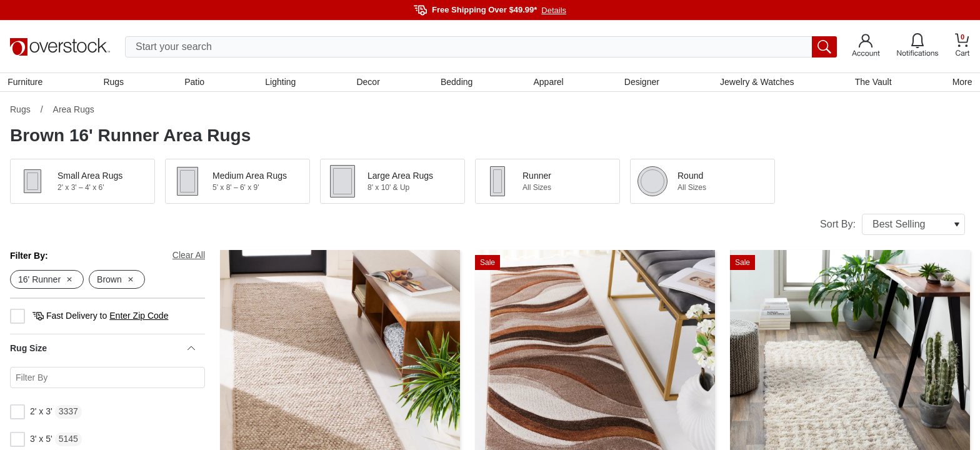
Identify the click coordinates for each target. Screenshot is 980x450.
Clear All (189, 257)
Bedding (457, 83)
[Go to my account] (866, 47)
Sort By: (892, 227)
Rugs (115, 83)
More (960, 83)
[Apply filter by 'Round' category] (702, 184)
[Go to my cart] (962, 47)
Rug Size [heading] (102, 351)
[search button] (824, 47)
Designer (641, 83)
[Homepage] (60, 47)
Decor (368, 83)
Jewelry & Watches (756, 83)
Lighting (282, 83)
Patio (196, 83)
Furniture (27, 83)
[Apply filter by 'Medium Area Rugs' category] (237, 184)
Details (554, 10)
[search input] (481, 47)
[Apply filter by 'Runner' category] (547, 184)
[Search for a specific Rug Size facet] (107, 380)
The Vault (872, 83)
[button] (82, 184)
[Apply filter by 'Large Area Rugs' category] (392, 184)
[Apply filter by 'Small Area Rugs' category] (82, 184)
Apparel (548, 83)
